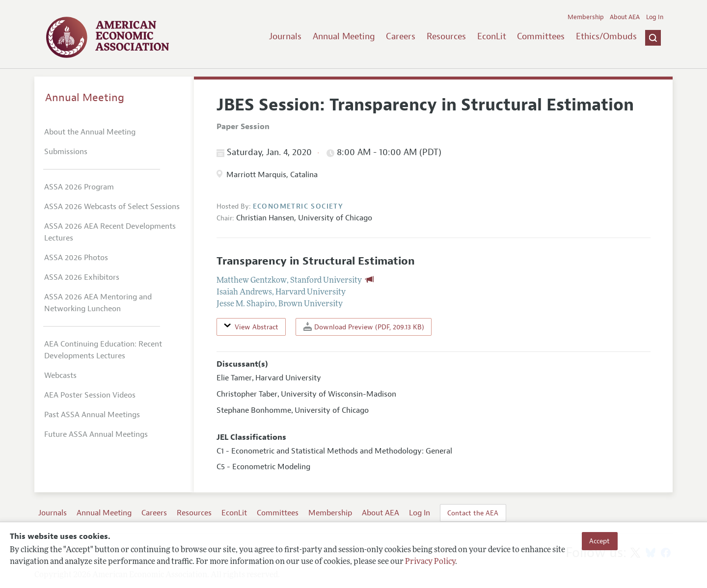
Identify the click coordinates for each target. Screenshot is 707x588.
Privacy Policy (430, 562)
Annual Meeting (344, 36)
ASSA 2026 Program (79, 187)
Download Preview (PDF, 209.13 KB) (364, 327)
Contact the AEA (473, 513)
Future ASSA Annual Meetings (96, 434)
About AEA (625, 17)
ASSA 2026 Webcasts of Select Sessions (112, 207)
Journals (285, 36)
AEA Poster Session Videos (90, 395)
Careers (401, 36)
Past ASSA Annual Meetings (92, 415)
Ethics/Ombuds (606, 36)
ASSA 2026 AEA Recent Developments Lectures (110, 232)
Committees (541, 36)
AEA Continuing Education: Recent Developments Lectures (103, 350)
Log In (655, 17)
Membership (586, 17)
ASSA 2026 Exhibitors (82, 277)
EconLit (492, 36)
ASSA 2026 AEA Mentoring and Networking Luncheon (98, 303)
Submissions (66, 152)
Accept (599, 541)
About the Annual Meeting (90, 132)
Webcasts (60, 375)
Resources (446, 36)
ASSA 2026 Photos (76, 258)
